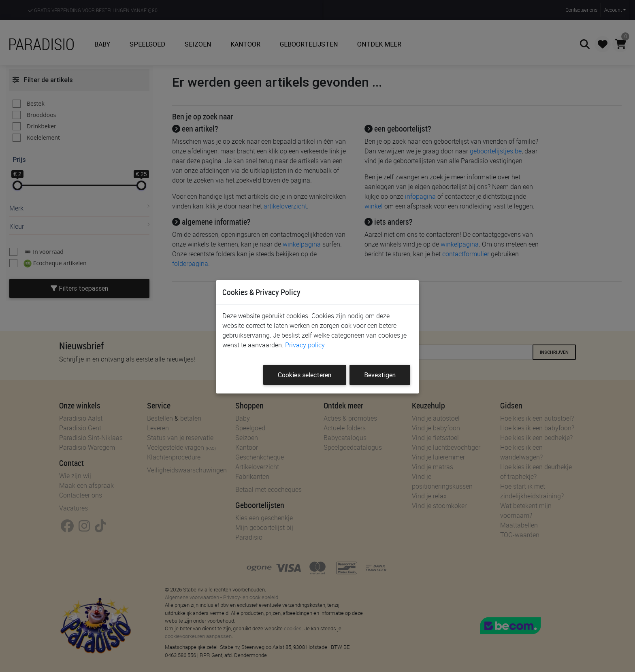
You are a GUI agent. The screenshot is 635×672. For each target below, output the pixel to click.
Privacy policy (305, 345)
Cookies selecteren (305, 375)
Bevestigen (380, 375)
